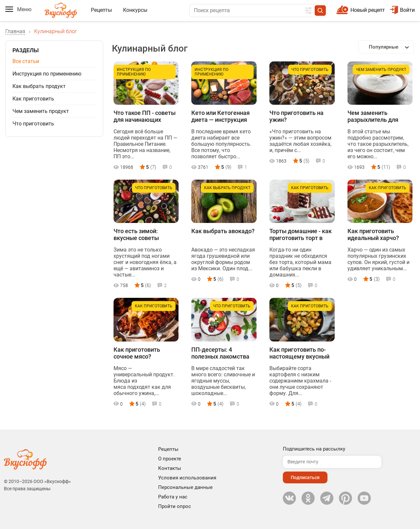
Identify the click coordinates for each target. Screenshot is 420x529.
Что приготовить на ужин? (296, 116)
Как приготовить (33, 99)
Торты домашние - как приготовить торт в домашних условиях (301, 235)
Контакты (170, 468)
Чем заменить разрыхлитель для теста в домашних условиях (373, 117)
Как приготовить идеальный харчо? (373, 234)
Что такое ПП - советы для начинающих (145, 116)
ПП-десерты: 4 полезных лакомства (220, 353)
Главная (15, 31)
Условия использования (187, 478)
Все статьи (26, 61)
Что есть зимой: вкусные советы (136, 234)
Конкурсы (135, 10)
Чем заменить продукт (41, 111)
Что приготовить (33, 124)
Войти (402, 10)
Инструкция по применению (47, 74)
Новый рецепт (368, 10)
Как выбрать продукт (39, 86)
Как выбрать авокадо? (223, 231)
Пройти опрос (175, 506)
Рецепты (101, 10)
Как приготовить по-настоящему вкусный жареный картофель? (300, 353)
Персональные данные (185, 487)
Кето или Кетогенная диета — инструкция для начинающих (220, 117)
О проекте (170, 459)
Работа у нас (173, 497)
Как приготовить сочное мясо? (137, 353)
